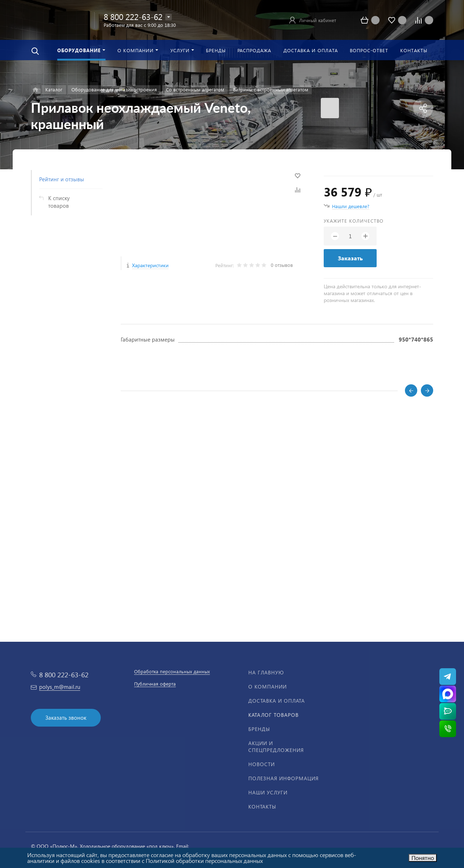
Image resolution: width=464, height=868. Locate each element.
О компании (268, 687)
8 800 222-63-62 (133, 16)
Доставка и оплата (277, 701)
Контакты (262, 807)
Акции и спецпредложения (276, 747)
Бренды (259, 729)
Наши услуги (268, 792)
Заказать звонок (66, 718)
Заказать (350, 258)
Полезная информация (283, 778)
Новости (262, 764)
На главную (266, 672)
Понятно (423, 858)
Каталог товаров (274, 715)
